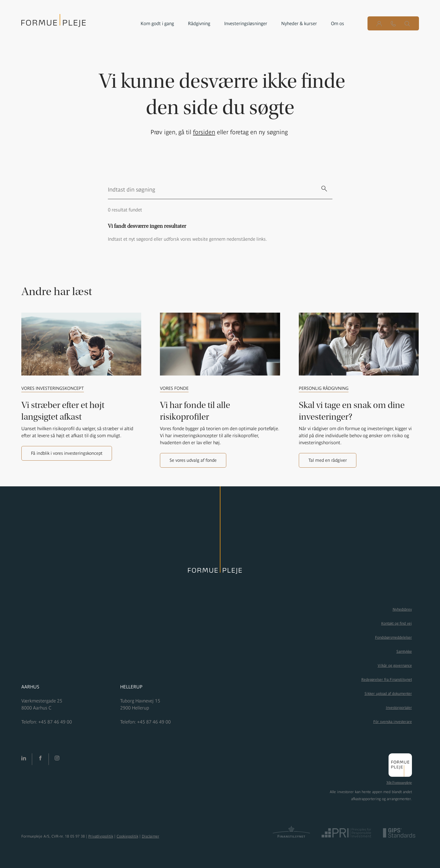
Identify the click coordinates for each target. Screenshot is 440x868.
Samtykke (404, 651)
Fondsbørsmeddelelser (394, 637)
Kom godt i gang (157, 23)
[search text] (212, 190)
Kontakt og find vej (397, 623)
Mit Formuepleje (399, 783)
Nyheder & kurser (299, 23)
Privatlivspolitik (101, 836)
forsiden (204, 132)
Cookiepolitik (127, 836)
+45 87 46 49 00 (55, 722)
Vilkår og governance (395, 665)
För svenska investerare (393, 722)
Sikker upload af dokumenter (388, 694)
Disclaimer (151, 836)
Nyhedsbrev (402, 609)
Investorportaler (399, 708)
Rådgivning (199, 23)
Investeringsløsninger (246, 23)
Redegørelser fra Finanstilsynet (387, 680)
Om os (338, 23)
